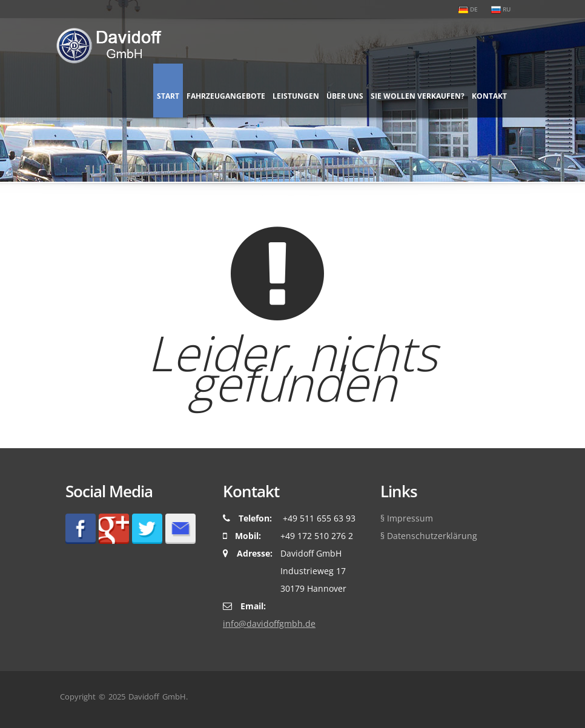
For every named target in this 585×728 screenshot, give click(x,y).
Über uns (345, 96)
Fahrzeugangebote (226, 96)
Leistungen (296, 96)
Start (168, 96)
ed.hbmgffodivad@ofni (269, 624)
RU (501, 9)
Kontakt (489, 96)
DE (468, 9)
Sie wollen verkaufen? (418, 96)
